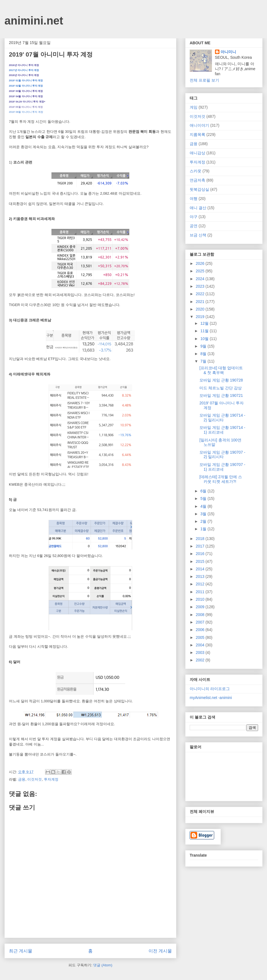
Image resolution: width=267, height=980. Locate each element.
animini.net (34, 21)
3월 (204, 514)
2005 (201, 637)
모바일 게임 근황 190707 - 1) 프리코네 (222, 467)
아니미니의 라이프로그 (210, 689)
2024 (201, 279)
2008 (201, 615)
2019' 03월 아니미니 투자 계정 (26, 91)
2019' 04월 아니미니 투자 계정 (26, 96)
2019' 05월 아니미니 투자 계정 (26, 107)
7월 (204, 361)
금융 (22, 779)
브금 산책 (198, 235)
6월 (204, 491)
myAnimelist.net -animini (211, 698)
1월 (204, 529)
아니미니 (228, 52)
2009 (201, 607)
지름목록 (197, 135)
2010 (201, 599)
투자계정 (51, 779)
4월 (204, 506)
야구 (194, 217)
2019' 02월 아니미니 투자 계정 (26, 86)
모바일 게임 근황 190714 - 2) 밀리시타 (222, 418)
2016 (201, 554)
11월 (205, 331)
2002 (201, 660)
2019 (201, 317)
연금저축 (197, 180)
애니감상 (197, 153)
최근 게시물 (21, 951)
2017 (201, 546)
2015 (201, 561)
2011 (201, 592)
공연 (194, 226)
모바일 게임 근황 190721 (221, 395)
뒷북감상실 (199, 189)
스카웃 (196, 171)
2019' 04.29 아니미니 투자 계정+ (27, 102)
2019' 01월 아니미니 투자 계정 (26, 80)
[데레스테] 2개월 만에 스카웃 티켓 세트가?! (221, 479)
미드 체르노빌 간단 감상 (221, 388)
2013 (201, 576)
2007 (201, 622)
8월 (204, 354)
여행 (194, 199)
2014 (201, 569)
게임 (194, 107)
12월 (205, 323)
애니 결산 (198, 208)
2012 (201, 584)
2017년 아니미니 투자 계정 (24, 70)
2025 (201, 271)
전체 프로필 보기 (204, 80)
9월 (204, 346)
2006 (201, 630)
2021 (201, 302)
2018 (201, 539)
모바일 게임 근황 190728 (221, 380)
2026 (201, 263)
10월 (205, 339)
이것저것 (34, 779)
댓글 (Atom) (103, 965)
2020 (201, 309)
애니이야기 (199, 125)
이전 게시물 (160, 951)
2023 (201, 286)
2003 (201, 652)
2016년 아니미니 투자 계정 (24, 65)
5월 (204, 498)
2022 (201, 294)
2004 (201, 645)
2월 (204, 521)
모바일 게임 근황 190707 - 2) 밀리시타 (222, 455)
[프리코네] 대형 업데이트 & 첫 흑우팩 (221, 370)
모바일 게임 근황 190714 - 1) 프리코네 (222, 430)
